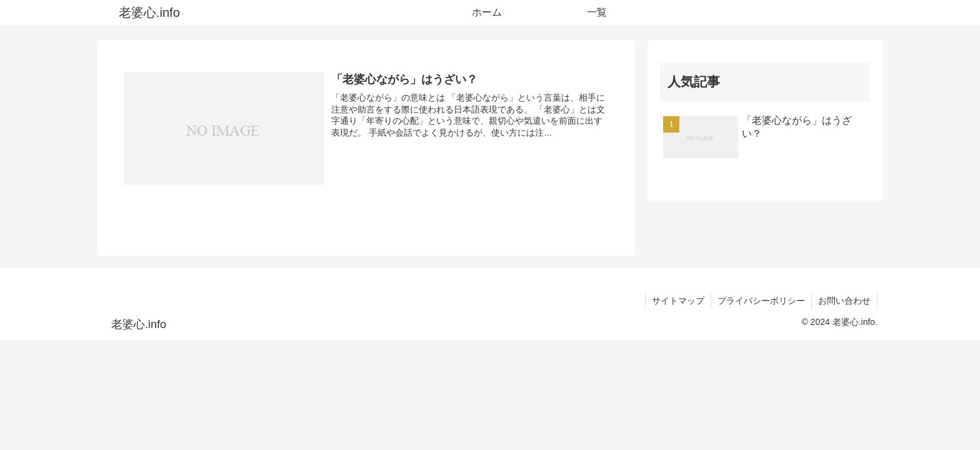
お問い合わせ (844, 301)
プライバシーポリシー (761, 301)
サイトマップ (678, 301)
